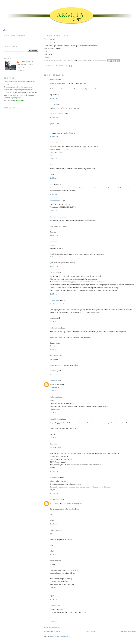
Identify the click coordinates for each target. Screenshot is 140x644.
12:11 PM (54, 266)
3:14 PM (54, 322)
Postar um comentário (52, 627)
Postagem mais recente (52, 631)
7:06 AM (54, 194)
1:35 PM (54, 294)
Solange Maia (55, 300)
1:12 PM (54, 555)
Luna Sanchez (55, 499)
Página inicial (90, 631)
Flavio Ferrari (55, 477)
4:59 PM (54, 621)
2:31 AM (54, 159)
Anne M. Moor (55, 419)
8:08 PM (54, 391)
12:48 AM (54, 137)
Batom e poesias (56, 217)
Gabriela (53, 606)
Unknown (54, 381)
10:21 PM (54, 493)
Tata (52, 444)
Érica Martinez (55, 200)
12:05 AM (54, 98)
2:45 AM (54, 178)
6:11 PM (54, 374)
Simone (53, 104)
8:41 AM (54, 211)
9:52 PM (54, 438)
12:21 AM (54, 117)
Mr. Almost (54, 356)
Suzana (53, 143)
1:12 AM (54, 524)
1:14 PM (54, 599)
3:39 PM (54, 350)
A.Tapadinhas (55, 328)
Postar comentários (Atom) (60, 636)
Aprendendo (50, 39)
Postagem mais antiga (128, 631)
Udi (51, 242)
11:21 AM (54, 236)
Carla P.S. (54, 272)
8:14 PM (54, 413)
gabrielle (53, 124)
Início (5, 30)
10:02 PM (54, 471)
